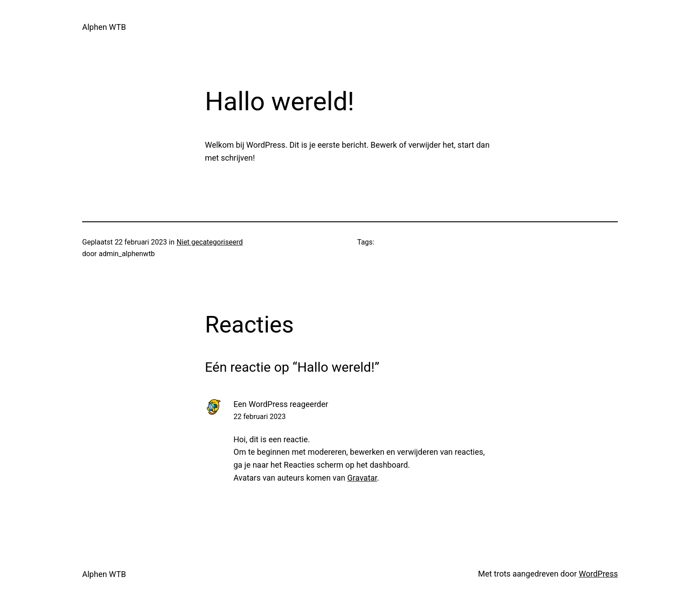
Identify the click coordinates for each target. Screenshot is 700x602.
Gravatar (362, 478)
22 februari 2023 (260, 417)
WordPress (598, 574)
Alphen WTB (104, 27)
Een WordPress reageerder (281, 404)
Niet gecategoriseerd (210, 242)
